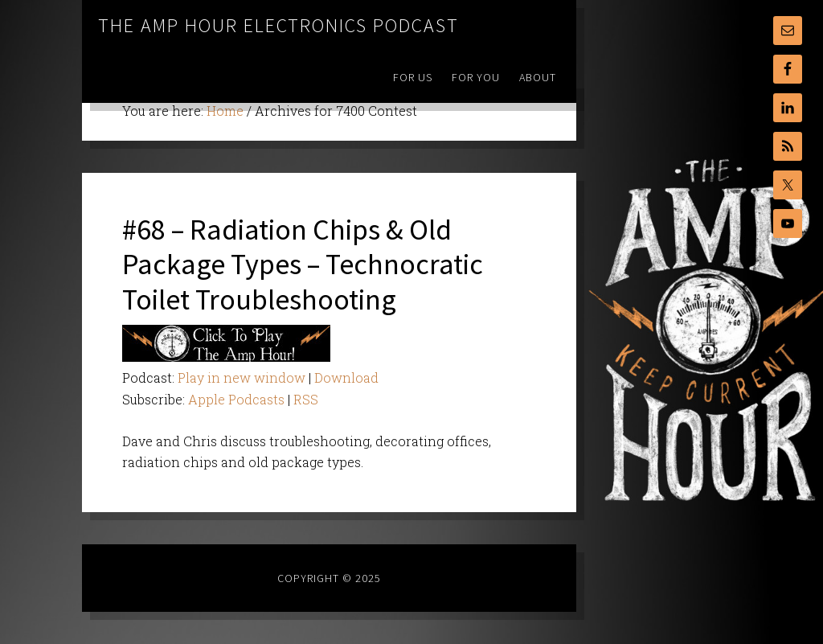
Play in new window (242, 377)
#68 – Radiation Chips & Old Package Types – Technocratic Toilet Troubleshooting (303, 264)
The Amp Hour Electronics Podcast (278, 25)
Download (346, 377)
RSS (306, 399)
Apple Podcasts (236, 399)
